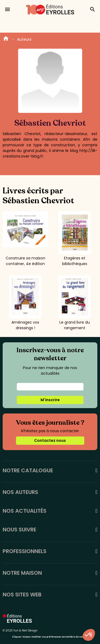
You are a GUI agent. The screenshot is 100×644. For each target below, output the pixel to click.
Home (6, 39)
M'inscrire (50, 400)
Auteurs (24, 39)
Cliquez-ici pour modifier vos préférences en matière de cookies (50, 637)
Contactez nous (50, 440)
